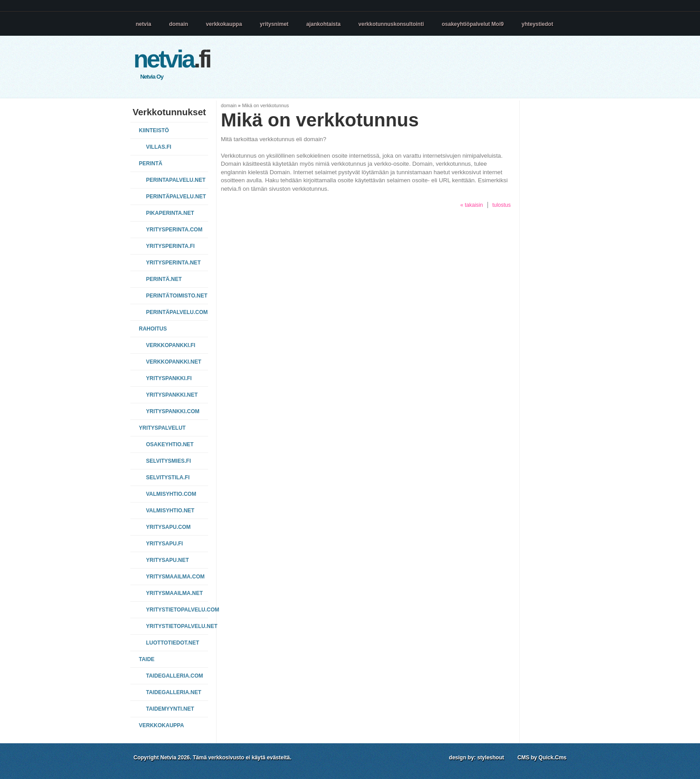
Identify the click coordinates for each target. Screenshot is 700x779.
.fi (172, 59)
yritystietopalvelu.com (176, 610)
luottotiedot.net (173, 643)
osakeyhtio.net (170, 444)
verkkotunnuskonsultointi (391, 24)
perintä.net (164, 279)
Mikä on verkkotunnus (265, 105)
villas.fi (159, 147)
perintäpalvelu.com (176, 312)
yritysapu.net (167, 560)
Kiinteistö (154, 130)
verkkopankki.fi (171, 345)
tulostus (502, 205)
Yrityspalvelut (162, 428)
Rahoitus (153, 329)
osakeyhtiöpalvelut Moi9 (473, 24)
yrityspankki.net (172, 395)
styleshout (491, 758)
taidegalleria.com (175, 676)
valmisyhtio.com (171, 494)
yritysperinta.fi (170, 246)
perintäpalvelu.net (176, 197)
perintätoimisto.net (176, 296)
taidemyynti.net (170, 709)
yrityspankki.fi (169, 378)
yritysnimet (274, 24)
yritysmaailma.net (174, 593)
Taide (147, 659)
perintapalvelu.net (176, 180)
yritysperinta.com (174, 230)
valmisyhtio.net (170, 511)
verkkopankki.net (174, 362)
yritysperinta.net (173, 263)
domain (179, 24)
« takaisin (472, 205)
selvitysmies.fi (168, 461)
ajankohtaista (323, 24)
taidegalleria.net (174, 692)
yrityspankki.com (173, 411)
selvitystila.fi (168, 477)
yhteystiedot (537, 24)
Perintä (151, 163)
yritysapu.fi (165, 544)
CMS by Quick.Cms (542, 758)
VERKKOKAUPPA (161, 725)
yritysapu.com (168, 527)
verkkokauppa (224, 24)
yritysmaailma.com (175, 577)
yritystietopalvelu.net (176, 626)
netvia (144, 24)
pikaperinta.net (170, 213)
